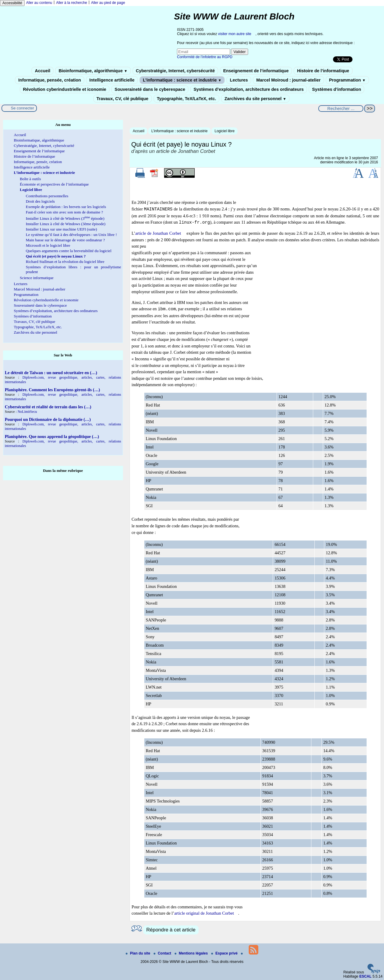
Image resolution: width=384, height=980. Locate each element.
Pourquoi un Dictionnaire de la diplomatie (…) (48, 419)
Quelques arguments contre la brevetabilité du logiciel (69, 251)
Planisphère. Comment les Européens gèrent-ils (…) (52, 390)
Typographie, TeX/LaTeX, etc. (187, 99)
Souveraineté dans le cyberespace (150, 89)
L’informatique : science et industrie (182, 80)
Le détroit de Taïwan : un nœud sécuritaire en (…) (51, 373)
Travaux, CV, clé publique (123, 99)
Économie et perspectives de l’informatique (54, 184)
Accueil (42, 71)
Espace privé (225, 953)
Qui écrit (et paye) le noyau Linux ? (56, 256)
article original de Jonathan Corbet (204, 913)
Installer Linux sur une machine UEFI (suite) (61, 229)
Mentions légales (192, 953)
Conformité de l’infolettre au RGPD (205, 57)
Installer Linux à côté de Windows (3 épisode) (65, 218)
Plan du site (138, 953)
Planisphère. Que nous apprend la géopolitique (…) (52, 436)
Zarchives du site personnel (255, 99)
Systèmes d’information (336, 89)
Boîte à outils (30, 179)
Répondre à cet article (171, 930)
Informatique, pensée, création (50, 80)
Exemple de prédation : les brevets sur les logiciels (66, 207)
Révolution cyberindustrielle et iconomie (65, 89)
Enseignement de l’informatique (256, 71)
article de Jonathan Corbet (158, 233)
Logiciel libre (225, 131)
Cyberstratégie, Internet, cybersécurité (175, 71)
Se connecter (22, 108)
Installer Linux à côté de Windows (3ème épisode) (66, 224)
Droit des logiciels (40, 201)
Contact (163, 953)
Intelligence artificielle (112, 80)
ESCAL (366, 976)
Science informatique (37, 278)
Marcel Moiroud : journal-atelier (288, 80)
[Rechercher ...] (341, 109)
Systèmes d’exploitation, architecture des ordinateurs (249, 89)
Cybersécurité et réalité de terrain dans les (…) (48, 407)
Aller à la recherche (72, 3)
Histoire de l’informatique (323, 71)
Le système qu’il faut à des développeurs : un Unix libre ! (71, 235)
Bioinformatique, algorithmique (93, 71)
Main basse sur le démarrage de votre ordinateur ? (65, 240)
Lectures (239, 80)
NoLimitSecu (27, 412)
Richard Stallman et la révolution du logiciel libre (65, 262)
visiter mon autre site (235, 34)
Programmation (347, 80)
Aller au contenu (39, 3)
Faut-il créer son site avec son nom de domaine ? (64, 212)
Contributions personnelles (47, 196)
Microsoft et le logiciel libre (48, 245)
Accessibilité (12, 3)
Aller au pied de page (108, 3)
